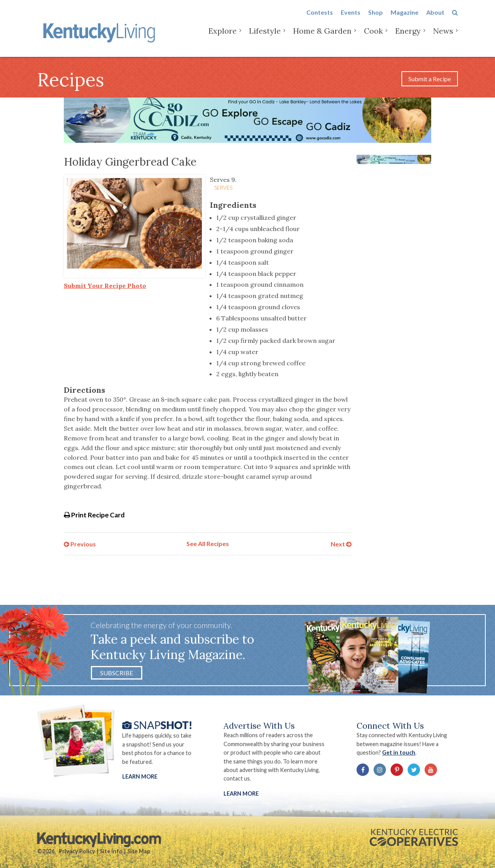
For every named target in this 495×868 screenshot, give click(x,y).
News (443, 39)
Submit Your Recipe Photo (105, 286)
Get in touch (399, 752)
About (435, 20)
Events (351, 20)
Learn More (140, 776)
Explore (223, 39)
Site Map (139, 851)
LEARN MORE (241, 794)
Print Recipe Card (94, 515)
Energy (408, 39)
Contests (320, 20)
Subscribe (117, 673)
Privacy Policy (77, 851)
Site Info (111, 851)
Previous (80, 544)
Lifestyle (265, 39)
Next (341, 544)
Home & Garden (322, 39)
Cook (373, 39)
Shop (376, 20)
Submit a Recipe (430, 79)
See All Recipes (208, 544)
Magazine (405, 20)
